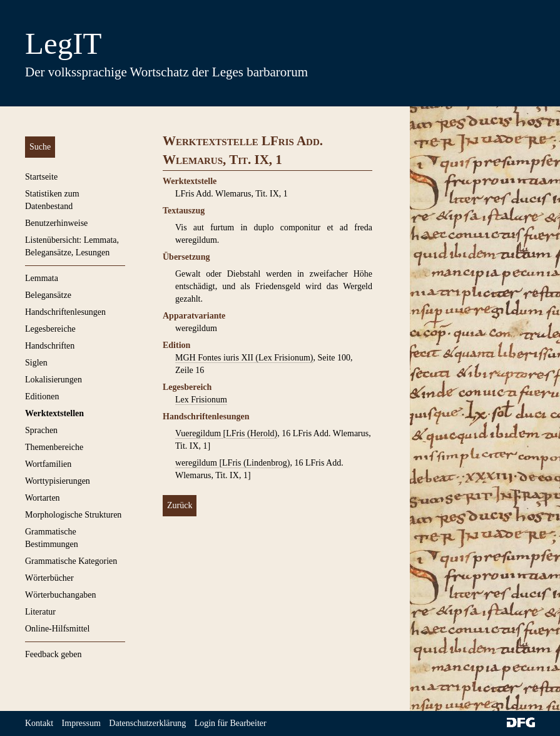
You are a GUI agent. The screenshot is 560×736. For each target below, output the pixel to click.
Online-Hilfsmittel (57, 629)
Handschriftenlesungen (65, 312)
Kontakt (39, 723)
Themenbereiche (54, 447)
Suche (40, 147)
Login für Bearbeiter (231, 723)
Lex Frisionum (201, 400)
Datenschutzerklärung (147, 723)
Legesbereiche (50, 329)
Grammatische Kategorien (71, 561)
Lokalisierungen (53, 380)
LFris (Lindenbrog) (256, 463)
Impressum (81, 723)
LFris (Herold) (252, 433)
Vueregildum (199, 433)
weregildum (197, 463)
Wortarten (43, 498)
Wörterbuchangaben (61, 595)
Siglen (36, 363)
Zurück (180, 505)
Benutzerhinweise (56, 223)
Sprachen (41, 430)
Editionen (42, 396)
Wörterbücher (49, 578)
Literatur (40, 612)
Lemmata (42, 278)
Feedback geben (53, 654)
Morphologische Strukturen (73, 515)
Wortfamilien (48, 464)
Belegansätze (48, 295)
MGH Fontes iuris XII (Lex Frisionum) (244, 358)
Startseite (41, 177)
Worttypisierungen (58, 481)
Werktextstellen (54, 413)
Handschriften (50, 346)
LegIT (63, 43)
